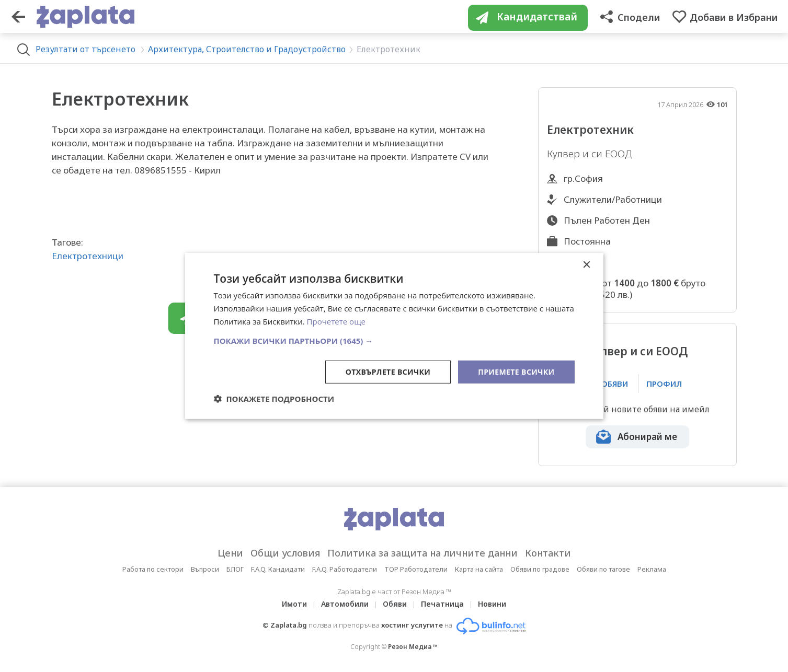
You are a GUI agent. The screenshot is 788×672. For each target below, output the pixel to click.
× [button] (586, 265)
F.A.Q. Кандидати (278, 569)
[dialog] (394, 336)
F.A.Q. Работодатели (345, 569)
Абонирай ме (647, 437)
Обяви (395, 604)
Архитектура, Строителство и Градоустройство (247, 49)
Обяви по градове (540, 569)
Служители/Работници (613, 199)
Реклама (652, 569)
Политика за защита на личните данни (422, 553)
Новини (492, 604)
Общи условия (285, 553)
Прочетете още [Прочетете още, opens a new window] (336, 321)
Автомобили (345, 604)
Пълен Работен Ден (607, 220)
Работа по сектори (153, 569)
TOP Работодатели (416, 569)
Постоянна (587, 241)
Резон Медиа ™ (413, 647)
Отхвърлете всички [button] (388, 371)
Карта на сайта (479, 569)
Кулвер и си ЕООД (637, 351)
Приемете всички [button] (516, 371)
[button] (394, 340)
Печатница (442, 604)
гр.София (583, 178)
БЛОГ (235, 569)
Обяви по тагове (603, 569)
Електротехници (88, 256)
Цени (230, 553)
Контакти (548, 553)
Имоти (294, 604)
